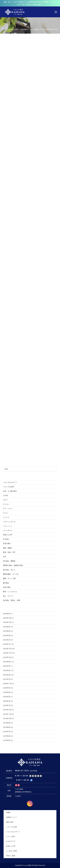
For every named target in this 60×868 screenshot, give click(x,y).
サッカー (6, 504)
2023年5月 (7, 627)
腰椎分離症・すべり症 (11, 574)
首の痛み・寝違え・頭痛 (12, 600)
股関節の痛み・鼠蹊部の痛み (13, 565)
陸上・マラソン (8, 596)
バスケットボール (9, 522)
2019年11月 (7, 714)
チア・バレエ (8, 508)
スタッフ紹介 (11, 836)
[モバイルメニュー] (56, 12)
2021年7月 (7, 679)
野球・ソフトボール (10, 592)
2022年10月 (7, 657)
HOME (8, 812)
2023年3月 (7, 635)
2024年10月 (7, 618)
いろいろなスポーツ (10, 482)
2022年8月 (7, 662)
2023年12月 (7, 622)
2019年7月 (7, 732)
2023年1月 (7, 644)
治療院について (11, 817)
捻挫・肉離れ (8, 548)
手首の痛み (7, 543)
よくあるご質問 (11, 851)
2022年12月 (7, 649)
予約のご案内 (11, 856)
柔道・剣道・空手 (9, 552)
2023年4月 (7, 631)
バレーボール (8, 530)
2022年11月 (7, 653)
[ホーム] (4, 29)
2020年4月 (7, 692)
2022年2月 (7, 675)
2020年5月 (7, 688)
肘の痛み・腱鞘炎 (9, 561)
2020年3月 (7, 697)
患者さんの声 (8, 535)
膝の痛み (6, 583)
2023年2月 (7, 640)
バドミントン (8, 526)
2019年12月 (7, 710)
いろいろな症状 (8, 487)
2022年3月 (7, 670)
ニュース (6, 517)
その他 (5, 495)
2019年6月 (7, 736)
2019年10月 (7, 718)
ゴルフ (5, 500)
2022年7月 (7, 666)
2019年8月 (7, 727)
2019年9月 (7, 723)
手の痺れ (6, 539)
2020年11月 (7, 683)
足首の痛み (7, 587)
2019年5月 (7, 740)
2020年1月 (7, 705)
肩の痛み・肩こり (9, 570)
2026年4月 (7, 614)
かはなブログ (11, 841)
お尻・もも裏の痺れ (10, 491)
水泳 (5, 557)
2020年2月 (7, 701)
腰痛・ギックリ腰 (9, 578)
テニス (5, 513)
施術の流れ (10, 822)
